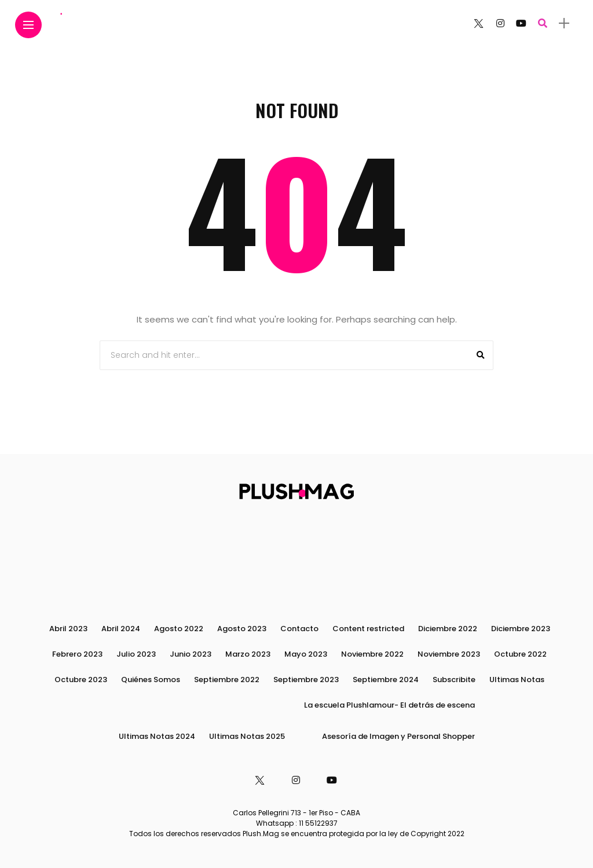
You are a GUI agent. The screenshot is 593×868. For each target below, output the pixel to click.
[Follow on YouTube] (521, 23)
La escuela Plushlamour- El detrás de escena (389, 705)
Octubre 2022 (520, 654)
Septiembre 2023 (306, 680)
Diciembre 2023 (521, 629)
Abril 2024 (121, 629)
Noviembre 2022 (372, 654)
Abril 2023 (68, 629)
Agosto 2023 (242, 629)
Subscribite (454, 680)
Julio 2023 (136, 654)
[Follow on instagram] (500, 23)
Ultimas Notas (517, 680)
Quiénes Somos (151, 680)
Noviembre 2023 (449, 654)
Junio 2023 (191, 654)
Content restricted (368, 629)
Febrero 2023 (77, 654)
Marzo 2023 (248, 654)
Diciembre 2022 (448, 629)
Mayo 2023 (306, 654)
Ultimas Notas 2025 (247, 736)
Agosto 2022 (179, 629)
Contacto (299, 629)
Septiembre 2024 (386, 680)
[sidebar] (564, 23)
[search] (543, 23)
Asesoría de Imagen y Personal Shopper (398, 736)
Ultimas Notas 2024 (157, 736)
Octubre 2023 (81, 680)
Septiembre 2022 (227, 680)
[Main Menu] (28, 25)
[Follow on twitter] (478, 23)
